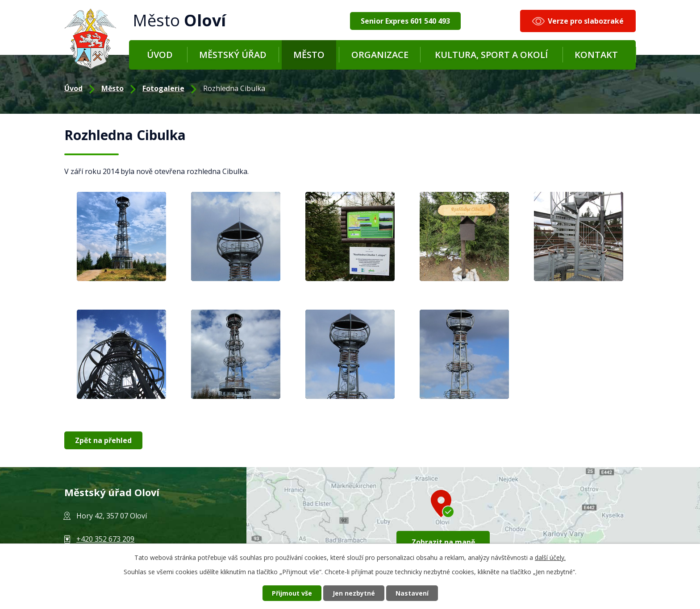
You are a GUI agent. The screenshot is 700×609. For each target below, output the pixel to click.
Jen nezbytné (354, 593)
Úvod (160, 55)
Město (309, 55)
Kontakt (596, 55)
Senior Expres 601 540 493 (405, 21)
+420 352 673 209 (105, 539)
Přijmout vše (292, 593)
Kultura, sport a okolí (491, 55)
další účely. (550, 557)
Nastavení (412, 593)
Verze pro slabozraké (586, 21)
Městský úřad (233, 55)
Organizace (380, 55)
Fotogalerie (163, 88)
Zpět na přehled (103, 440)
